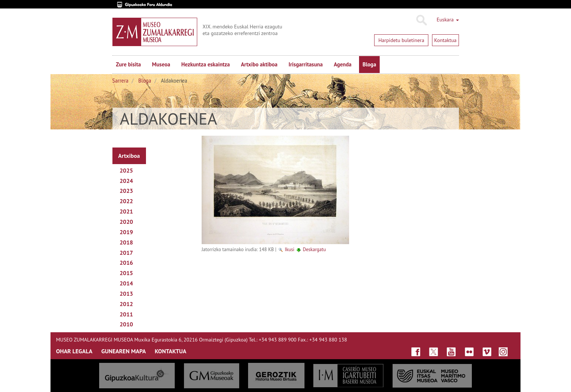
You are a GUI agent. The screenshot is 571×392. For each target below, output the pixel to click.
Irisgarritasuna (306, 64)
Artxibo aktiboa (259, 64)
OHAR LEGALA (74, 351)
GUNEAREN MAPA (124, 351)
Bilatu (421, 20)
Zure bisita (129, 64)
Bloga (370, 64)
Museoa (161, 64)
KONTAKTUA (171, 351)
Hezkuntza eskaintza (206, 64)
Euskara (448, 20)
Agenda (342, 64)
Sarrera (121, 81)
